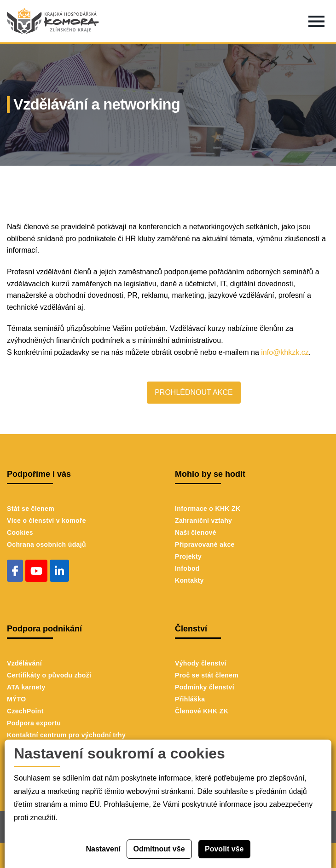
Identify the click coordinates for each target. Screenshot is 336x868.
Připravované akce (205, 544)
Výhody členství (201, 663)
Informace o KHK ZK (208, 509)
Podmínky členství (205, 687)
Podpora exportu (34, 723)
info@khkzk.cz (285, 352)
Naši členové (196, 532)
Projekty (188, 556)
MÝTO (17, 699)
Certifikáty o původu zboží (49, 675)
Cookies (20, 532)
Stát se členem (31, 509)
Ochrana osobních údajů (46, 544)
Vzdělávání (24, 663)
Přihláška (190, 699)
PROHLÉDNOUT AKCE (194, 392)
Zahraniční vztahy (203, 521)
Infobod (187, 568)
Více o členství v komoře (46, 521)
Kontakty (189, 580)
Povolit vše (224, 849)
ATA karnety (26, 687)
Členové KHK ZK (202, 711)
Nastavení (104, 849)
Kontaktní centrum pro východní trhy (66, 735)
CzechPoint (25, 711)
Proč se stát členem (207, 675)
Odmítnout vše (159, 849)
